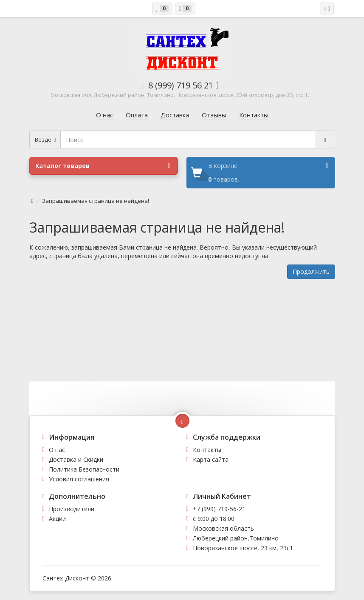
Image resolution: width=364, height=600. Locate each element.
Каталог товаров (103, 166)
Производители (72, 509)
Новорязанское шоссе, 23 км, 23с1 (243, 548)
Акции (57, 519)
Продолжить (311, 272)
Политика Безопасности (84, 469)
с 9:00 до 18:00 (214, 519)
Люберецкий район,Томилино (236, 538)
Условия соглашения (79, 479)
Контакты (207, 450)
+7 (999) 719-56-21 (219, 509)
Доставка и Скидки (76, 459)
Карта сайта (211, 459)
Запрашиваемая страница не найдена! (96, 201)
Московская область (223, 528)
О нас (57, 450)
